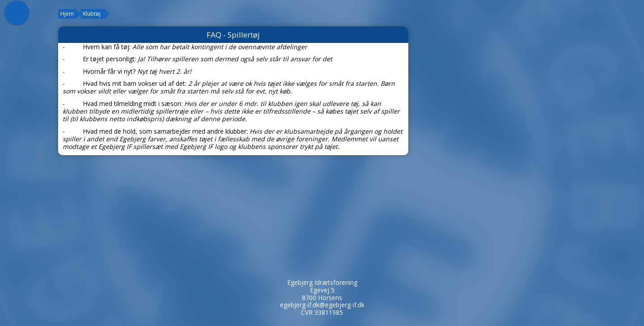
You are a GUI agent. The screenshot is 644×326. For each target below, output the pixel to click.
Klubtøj (92, 14)
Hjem (67, 14)
